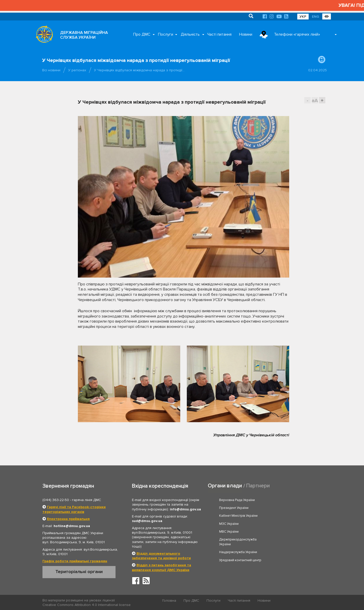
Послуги (166, 34)
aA (315, 100)
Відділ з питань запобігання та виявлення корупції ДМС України (162, 567)
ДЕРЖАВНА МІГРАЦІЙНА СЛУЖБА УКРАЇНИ (84, 35)
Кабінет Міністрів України (239, 507)
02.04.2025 (317, 70)
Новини (246, 34)
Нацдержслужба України (238, 528)
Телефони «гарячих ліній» (297, 34)
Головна (169, 600)
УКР (303, 17)
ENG (315, 17)
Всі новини (51, 70)
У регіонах (77, 70)
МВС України (229, 515)
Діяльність (190, 34)
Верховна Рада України (237, 500)
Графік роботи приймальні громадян (75, 561)
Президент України (291, 500)
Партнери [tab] (258, 485)
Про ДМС (142, 34)
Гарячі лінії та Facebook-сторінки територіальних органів (74, 509)
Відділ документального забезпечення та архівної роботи (161, 555)
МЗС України (286, 507)
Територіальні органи (79, 571)
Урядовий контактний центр (297, 528)
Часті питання (219, 34)
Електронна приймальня (68, 518)
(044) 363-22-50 (56, 499)
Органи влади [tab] (225, 485)
